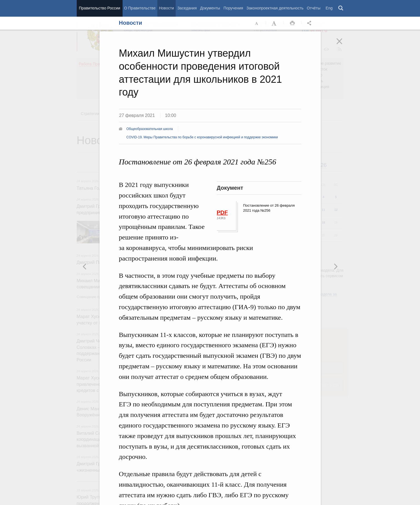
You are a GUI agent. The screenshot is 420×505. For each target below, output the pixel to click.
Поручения (233, 8)
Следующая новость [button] (85, 266)
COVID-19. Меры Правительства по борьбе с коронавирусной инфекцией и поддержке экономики (202, 137)
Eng (329, 8)
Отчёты (314, 8)
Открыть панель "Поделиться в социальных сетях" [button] (310, 23)
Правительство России (100, 8)
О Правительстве (140, 8)
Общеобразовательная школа (150, 129)
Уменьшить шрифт (257, 23)
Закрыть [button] (343, 45)
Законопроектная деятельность (275, 8)
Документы (210, 8)
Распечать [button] (292, 23)
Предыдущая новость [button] (335, 266)
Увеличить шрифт (275, 23)
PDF (222, 212)
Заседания (187, 8)
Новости (166, 8)
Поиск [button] (341, 8)
